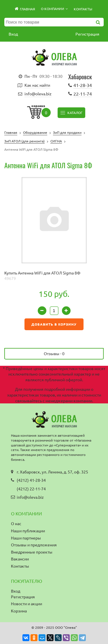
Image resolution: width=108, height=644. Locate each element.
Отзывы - (54, 353)
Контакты (83, 9)
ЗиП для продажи (67, 132)
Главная (11, 132)
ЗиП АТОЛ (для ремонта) (24, 141)
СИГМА (56, 141)
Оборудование (35, 132)
